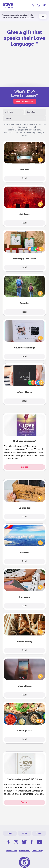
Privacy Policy (24, 851)
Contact (39, 833)
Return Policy (37, 851)
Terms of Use (11, 851)
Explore (25, 467)
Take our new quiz (25, 101)
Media (25, 833)
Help (10, 833)
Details (24, 178)
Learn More (30, 17)
